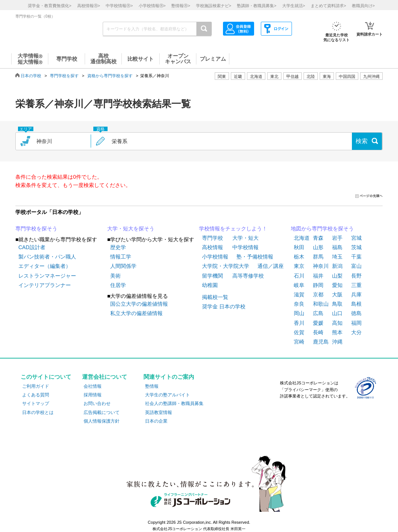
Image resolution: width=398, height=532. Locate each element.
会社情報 (93, 386)
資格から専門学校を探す (110, 76)
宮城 (356, 238)
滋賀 (299, 294)
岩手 (337, 238)
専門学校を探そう (36, 229)
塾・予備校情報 (255, 257)
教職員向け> (363, 6)
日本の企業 (156, 421)
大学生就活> (294, 6)
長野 (356, 276)
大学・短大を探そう (131, 229)
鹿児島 (321, 342)
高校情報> (89, 6)
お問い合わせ (97, 403)
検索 (362, 141)
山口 (337, 313)
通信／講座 (271, 266)
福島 (337, 247)
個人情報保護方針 (102, 421)
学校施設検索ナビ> (214, 6)
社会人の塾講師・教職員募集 (174, 403)
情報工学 (121, 257)
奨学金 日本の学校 (224, 306)
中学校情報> (119, 6)
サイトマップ (36, 403)
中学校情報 (245, 247)
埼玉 (337, 257)
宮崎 (299, 342)
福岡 (356, 323)
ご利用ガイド (36, 386)
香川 (299, 323)
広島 (318, 313)
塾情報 (152, 386)
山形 (318, 247)
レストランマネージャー (47, 276)
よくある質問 (36, 395)
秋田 (299, 247)
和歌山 (321, 304)
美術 (115, 276)
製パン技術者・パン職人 (47, 257)
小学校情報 (215, 257)
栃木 (299, 257)
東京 (299, 266)
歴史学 (118, 247)
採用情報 (93, 395)
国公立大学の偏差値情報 (139, 304)
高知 (337, 323)
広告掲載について (102, 412)
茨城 (356, 247)
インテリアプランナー (45, 285)
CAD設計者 (32, 247)
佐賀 (299, 332)
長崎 (318, 332)
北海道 (256, 76)
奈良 (299, 304)
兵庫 (356, 294)
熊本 (337, 332)
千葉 (356, 257)
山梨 (337, 276)
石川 (299, 276)
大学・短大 (245, 238)
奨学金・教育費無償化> (49, 6)
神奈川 (321, 266)
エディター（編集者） (45, 266)
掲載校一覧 (215, 297)
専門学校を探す (64, 76)
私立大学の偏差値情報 (136, 313)
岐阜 (299, 285)
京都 (318, 294)
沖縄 (337, 342)
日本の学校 (31, 76)
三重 (356, 285)
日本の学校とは (38, 412)
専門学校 (212, 238)
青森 (318, 238)
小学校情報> (152, 6)
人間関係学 (123, 266)
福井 (318, 276)
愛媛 (318, 323)
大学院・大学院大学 (226, 266)
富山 (356, 266)
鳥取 (337, 304)
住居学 (118, 285)
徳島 (356, 313)
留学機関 (212, 276)
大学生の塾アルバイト (168, 395)
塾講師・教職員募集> (257, 6)
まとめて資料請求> (328, 6)
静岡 (318, 285)
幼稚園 (210, 285)
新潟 (337, 266)
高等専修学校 (248, 276)
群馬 (318, 257)
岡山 (299, 313)
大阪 (337, 294)
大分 (356, 332)
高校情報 (212, 247)
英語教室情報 (159, 412)
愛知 (337, 285)
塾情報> (181, 6)
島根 (356, 304)
